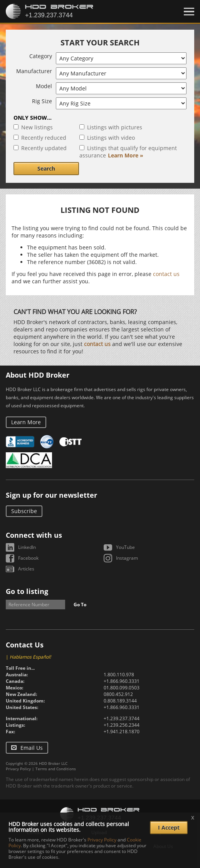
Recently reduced (44, 138)
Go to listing (27, 591)
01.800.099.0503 (122, 688)
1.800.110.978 (119, 675)
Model (44, 86)
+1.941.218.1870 (122, 732)
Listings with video (111, 138)
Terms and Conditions (56, 769)
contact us (166, 274)
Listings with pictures (115, 127)
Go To (80, 605)
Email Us (32, 748)
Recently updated (44, 148)
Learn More (26, 422)
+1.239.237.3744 (122, 718)
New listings (37, 127)
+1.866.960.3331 (122, 681)
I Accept (169, 827)
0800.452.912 (118, 694)
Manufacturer (34, 71)
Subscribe (24, 511)
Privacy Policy (18, 769)
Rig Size (42, 101)
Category (41, 56)
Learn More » (126, 155)
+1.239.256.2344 (122, 725)
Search (46, 168)
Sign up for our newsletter (51, 495)
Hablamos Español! (30, 657)
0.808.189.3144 (120, 701)
